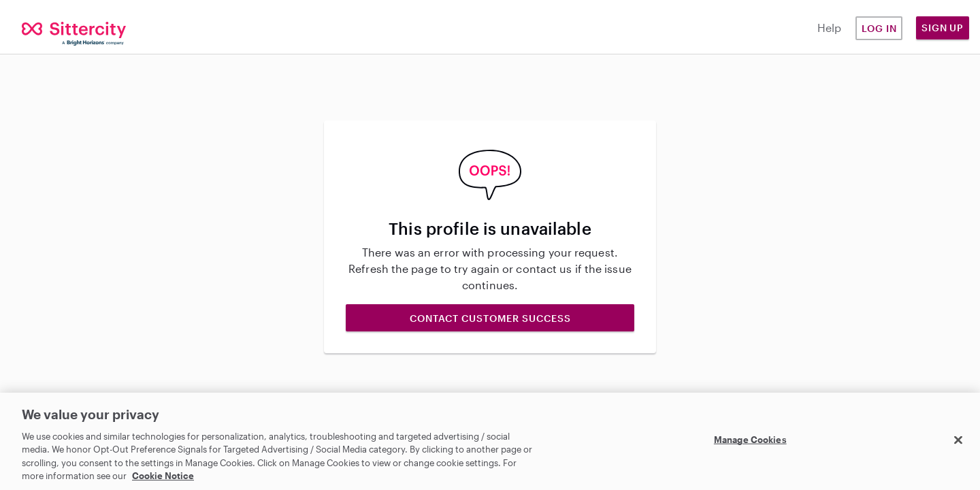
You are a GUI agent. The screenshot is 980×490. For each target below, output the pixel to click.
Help (829, 28)
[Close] (958, 440)
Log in (879, 28)
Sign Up (943, 28)
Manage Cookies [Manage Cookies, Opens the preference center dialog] (750, 440)
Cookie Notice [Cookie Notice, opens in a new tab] (163, 476)
